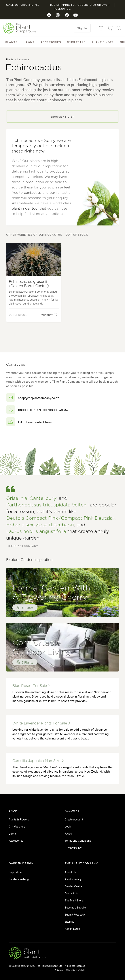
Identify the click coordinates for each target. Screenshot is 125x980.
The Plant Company (19, 28)
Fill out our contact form (35, 422)
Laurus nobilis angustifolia (36, 531)
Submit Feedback (75, 914)
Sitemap (69, 921)
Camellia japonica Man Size (38, 761)
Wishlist (49, 315)
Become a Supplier (76, 907)
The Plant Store (74, 900)
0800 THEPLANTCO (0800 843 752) (44, 410)
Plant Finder (103, 42)
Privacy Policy (73, 847)
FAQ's (68, 833)
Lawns (29, 42)
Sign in (82, 28)
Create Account (74, 819)
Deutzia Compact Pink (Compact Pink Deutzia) (60, 518)
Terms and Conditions (78, 840)
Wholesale (76, 42)
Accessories (51, 42)
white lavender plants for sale (41, 723)
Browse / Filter (63, 117)
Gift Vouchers (17, 826)
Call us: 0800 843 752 (23, 5)
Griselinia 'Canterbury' (32, 498)
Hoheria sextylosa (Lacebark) (40, 525)
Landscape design (20, 879)
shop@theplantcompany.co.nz (39, 398)
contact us (33, 193)
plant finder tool (25, 209)
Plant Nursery (73, 879)
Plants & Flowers (19, 819)
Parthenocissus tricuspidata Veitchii (47, 505)
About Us (70, 872)
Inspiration (15, 872)
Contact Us (71, 893)
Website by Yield (76, 970)
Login (68, 826)
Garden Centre (73, 886)
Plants (11, 42)
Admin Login (72, 928)
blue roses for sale (31, 686)
